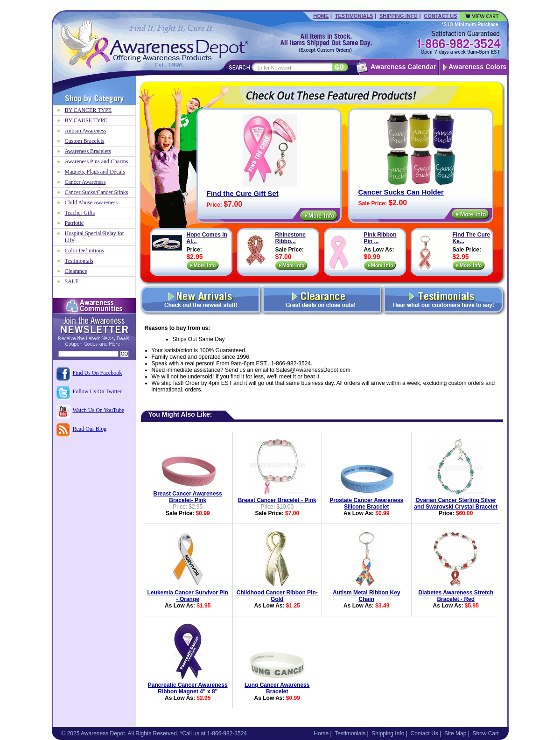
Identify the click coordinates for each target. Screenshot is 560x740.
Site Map (455, 733)
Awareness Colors (478, 67)
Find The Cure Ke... (472, 238)
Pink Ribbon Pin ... (380, 238)
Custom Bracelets (85, 141)
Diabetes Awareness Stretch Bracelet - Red (456, 596)
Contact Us (440, 16)
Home (321, 16)
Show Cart (485, 733)
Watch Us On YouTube (99, 410)
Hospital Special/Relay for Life (94, 237)
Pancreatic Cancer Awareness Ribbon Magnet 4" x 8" (188, 688)
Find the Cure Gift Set (243, 193)
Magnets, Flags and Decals (95, 172)
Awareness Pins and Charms (97, 161)
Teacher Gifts (80, 213)
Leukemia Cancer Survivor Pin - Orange (188, 596)
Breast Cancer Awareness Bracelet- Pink (188, 497)
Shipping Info (399, 16)
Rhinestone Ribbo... (290, 238)
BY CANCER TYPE (88, 110)
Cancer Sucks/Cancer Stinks (97, 192)
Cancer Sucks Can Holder (401, 192)
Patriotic (74, 223)
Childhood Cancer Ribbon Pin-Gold (277, 596)
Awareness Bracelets (88, 151)
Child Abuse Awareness (91, 202)
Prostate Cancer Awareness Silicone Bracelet (366, 503)
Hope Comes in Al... (207, 238)
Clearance (76, 271)
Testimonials (354, 16)
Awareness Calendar (403, 67)
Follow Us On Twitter (97, 391)
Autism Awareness (86, 131)
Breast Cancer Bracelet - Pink (277, 500)
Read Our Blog (90, 429)
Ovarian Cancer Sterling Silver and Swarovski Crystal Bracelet (456, 503)
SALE (72, 281)
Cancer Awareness (85, 182)
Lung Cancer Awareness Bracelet (277, 688)
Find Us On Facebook (98, 373)
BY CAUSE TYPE (86, 120)
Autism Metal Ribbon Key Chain (367, 596)
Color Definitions (84, 251)
